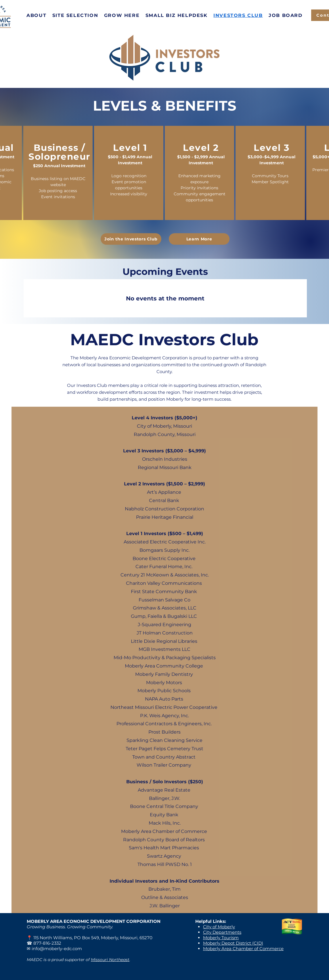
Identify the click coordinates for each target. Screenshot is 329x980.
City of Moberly (219, 927)
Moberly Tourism (221, 938)
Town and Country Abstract (164, 757)
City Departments (222, 932)
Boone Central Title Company (164, 806)
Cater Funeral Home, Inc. (164, 567)
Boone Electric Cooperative (164, 559)
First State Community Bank (164, 592)
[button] (37, 15)
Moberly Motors (164, 683)
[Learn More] (199, 239)
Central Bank (164, 500)
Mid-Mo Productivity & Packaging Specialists (165, 658)
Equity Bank (164, 815)
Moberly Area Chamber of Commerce (164, 831)
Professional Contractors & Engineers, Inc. (164, 724)
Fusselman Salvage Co (164, 600)
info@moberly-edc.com (57, 949)
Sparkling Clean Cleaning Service (164, 740)
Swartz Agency (164, 856)
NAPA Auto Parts (165, 699)
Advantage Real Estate (164, 790)
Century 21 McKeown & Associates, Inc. (165, 575)
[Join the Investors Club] (131, 239)
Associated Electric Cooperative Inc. (165, 542)
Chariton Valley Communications (164, 583)
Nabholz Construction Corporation (164, 509)
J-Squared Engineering (164, 625)
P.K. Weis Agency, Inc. (164, 716)
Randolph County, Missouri (165, 434)
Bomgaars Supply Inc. (164, 550)
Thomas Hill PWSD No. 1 (165, 864)
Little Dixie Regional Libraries (164, 641)
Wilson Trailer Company (164, 765)
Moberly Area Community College (164, 666)
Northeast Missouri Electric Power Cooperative (164, 707)
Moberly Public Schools (164, 691)
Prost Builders (164, 732)
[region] (58, 173)
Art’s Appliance (164, 492)
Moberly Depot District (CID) (233, 943)
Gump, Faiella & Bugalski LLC (164, 616)
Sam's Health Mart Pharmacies (164, 848)
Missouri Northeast (110, 960)
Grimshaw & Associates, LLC (165, 608)
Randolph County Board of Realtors (164, 840)
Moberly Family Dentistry (164, 674)
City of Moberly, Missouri (164, 426)
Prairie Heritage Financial (165, 517)
